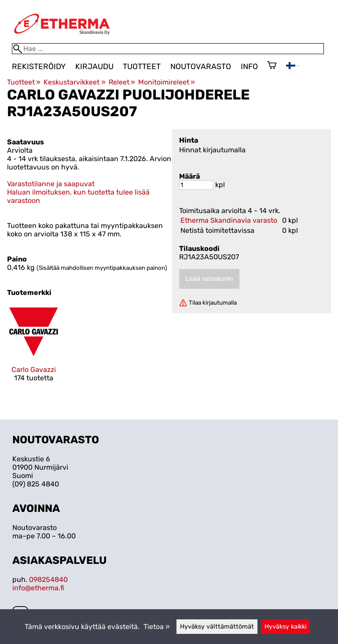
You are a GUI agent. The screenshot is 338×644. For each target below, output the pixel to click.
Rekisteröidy (39, 66)
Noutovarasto (201, 66)
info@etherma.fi (38, 588)
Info (249, 66)
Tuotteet (142, 66)
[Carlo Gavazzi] (34, 351)
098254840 (48, 580)
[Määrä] (196, 185)
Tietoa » (157, 627)
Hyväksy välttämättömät (217, 627)
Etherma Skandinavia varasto (229, 220)
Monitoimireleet (167, 82)
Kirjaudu (94, 66)
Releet (122, 82)
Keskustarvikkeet (74, 82)
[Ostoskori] (272, 66)
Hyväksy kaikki (285, 627)
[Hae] (168, 49)
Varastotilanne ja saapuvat (51, 184)
